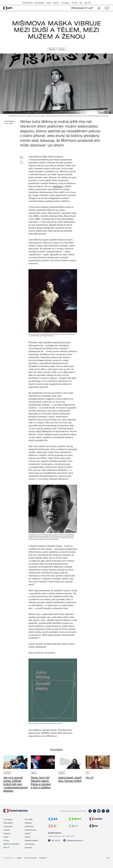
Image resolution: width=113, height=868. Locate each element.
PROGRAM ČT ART (82, 8)
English (19, 858)
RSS (108, 858)
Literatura (52, 49)
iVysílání (56, 3)
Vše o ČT (87, 3)
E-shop (6, 840)
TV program (65, 3)
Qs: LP (90, 778)
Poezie (62, 773)
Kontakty (28, 847)
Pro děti (75, 3)
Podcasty (7, 833)
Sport (49, 3)
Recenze (62, 49)
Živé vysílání (8, 823)
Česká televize (28, 3)
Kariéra (28, 837)
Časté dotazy (30, 844)
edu (81, 3)
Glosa (34, 773)
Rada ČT (28, 833)
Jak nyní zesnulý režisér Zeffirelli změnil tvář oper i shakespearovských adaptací (16, 784)
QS (88, 773)
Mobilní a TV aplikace (11, 844)
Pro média (29, 819)
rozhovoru (58, 186)
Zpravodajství (40, 3)
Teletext (7, 830)
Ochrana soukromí (30, 858)
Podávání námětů (31, 840)
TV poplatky (8, 826)
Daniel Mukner (10, 121)
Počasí (6, 837)
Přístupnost (43, 858)
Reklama (28, 823)
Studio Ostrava (30, 830)
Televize (7, 773)
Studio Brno (29, 826)
